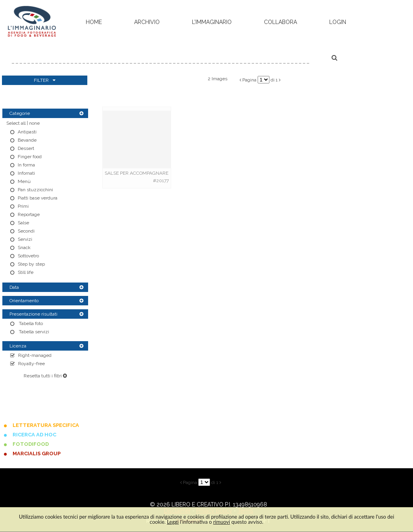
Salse (23, 223)
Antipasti (27, 132)
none (34, 123)
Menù (24, 181)
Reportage (29, 214)
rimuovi (222, 522)
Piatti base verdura (38, 198)
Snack (24, 248)
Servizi (25, 239)
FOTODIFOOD (31, 444)
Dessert (26, 148)
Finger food (30, 157)
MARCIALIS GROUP (37, 453)
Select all (16, 123)
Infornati (26, 173)
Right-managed (35, 355)
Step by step (31, 264)
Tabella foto (30, 323)
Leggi (173, 522)
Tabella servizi (33, 332)
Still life (26, 272)
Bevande (27, 140)
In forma (26, 165)
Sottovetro (28, 256)
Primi (23, 206)
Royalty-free (31, 364)
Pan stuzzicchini (35, 190)
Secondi (26, 231)
